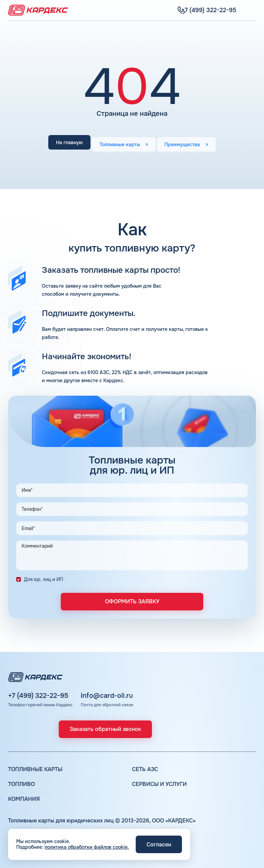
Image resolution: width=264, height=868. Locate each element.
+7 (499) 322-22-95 (38, 696)
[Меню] (252, 10)
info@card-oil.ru (107, 696)
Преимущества (188, 143)
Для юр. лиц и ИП (44, 579)
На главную (64, 143)
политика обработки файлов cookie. (87, 847)
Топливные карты (120, 143)
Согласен (159, 845)
